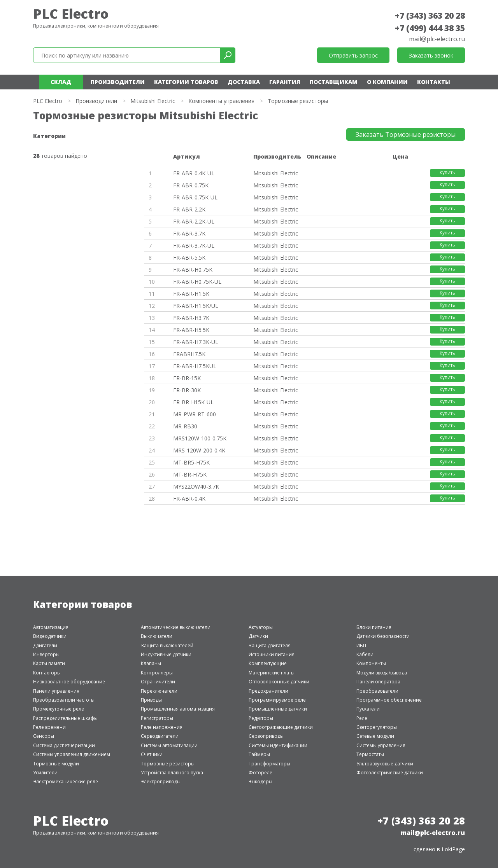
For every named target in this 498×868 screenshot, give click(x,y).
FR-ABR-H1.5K (191, 294)
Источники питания (272, 654)
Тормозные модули (56, 764)
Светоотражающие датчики (281, 727)
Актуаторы (261, 627)
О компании (387, 82)
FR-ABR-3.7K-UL (194, 245)
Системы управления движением (72, 754)
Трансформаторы (269, 764)
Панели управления (56, 691)
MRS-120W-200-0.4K (199, 450)
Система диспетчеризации (64, 745)
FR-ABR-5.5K (189, 258)
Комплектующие (268, 663)
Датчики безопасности (383, 636)
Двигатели (45, 645)
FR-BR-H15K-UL (193, 402)
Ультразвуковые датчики (385, 764)
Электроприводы (161, 782)
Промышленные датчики (278, 709)
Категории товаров (186, 82)
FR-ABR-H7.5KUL (195, 366)
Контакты (434, 82)
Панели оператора (378, 682)
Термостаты (370, 754)
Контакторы (47, 673)
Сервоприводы (266, 736)
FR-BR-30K (187, 390)
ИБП (361, 645)
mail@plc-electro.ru (437, 39)
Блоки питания (374, 627)
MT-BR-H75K (190, 474)
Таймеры (259, 754)
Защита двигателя (270, 645)
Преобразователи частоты (64, 700)
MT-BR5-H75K (191, 462)
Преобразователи (377, 691)
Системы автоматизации (169, 745)
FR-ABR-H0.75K (193, 270)
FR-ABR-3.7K (189, 233)
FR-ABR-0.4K (189, 499)
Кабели (365, 654)
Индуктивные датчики (166, 654)
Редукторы (261, 718)
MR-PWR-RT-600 (195, 414)
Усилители (45, 773)
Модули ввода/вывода (382, 673)
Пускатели (368, 709)
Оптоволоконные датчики (279, 682)
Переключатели (159, 691)
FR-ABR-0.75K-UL (195, 197)
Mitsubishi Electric (153, 101)
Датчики (258, 636)
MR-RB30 (185, 426)
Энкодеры (260, 782)
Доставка (244, 82)
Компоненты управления (221, 101)
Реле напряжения (162, 727)
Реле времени (49, 727)
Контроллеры (157, 673)
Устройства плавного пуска (172, 773)
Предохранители (268, 691)
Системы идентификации (278, 745)
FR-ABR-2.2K (189, 209)
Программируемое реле (277, 700)
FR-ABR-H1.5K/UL (196, 306)
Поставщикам (334, 82)
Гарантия (285, 82)
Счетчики (152, 754)
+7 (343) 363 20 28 (430, 16)
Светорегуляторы (377, 727)
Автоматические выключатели (176, 627)
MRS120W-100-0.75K (200, 438)
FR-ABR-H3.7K (191, 318)
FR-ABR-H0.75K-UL (197, 282)
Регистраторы (157, 718)
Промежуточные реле (59, 709)
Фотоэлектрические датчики (390, 773)
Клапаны (151, 663)
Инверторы (46, 654)
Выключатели (157, 636)
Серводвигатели (160, 736)
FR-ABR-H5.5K (191, 330)
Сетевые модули (375, 736)
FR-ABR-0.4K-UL (194, 173)
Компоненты (371, 663)
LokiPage (453, 849)
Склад (61, 82)
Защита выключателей (167, 645)
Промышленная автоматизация (178, 709)
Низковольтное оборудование (69, 682)
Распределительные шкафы (65, 718)
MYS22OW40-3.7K (196, 486)
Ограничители (158, 682)
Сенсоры (44, 736)
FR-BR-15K (187, 378)
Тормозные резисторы (168, 764)
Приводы (151, 700)
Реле (362, 718)
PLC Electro (71, 14)
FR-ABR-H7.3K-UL (196, 342)
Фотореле (260, 773)
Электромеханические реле (66, 782)
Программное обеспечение (389, 700)
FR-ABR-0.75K (191, 185)
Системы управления (381, 745)
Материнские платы (272, 673)
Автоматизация (51, 627)
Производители (118, 82)
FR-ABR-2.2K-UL (194, 221)
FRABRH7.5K (189, 354)
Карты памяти (49, 663)
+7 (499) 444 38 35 (430, 28)
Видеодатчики (50, 636)
